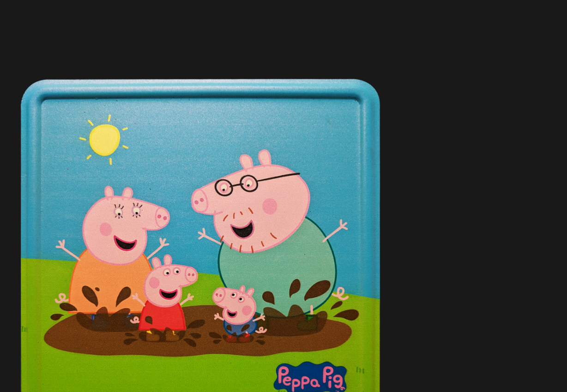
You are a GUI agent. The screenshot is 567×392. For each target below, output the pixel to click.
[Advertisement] (200, 55)
